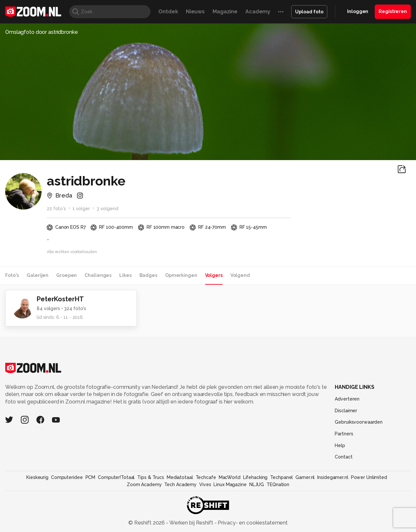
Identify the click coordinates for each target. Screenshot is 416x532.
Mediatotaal (180, 477)
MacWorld (230, 477)
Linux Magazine (230, 484)
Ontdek (168, 12)
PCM (91, 477)
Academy (258, 12)
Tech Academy (180, 484)
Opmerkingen (181, 275)
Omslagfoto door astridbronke (42, 32)
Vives (205, 484)
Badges (148, 275)
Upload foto (309, 12)
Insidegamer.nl (333, 477)
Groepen (66, 275)
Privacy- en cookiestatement (252, 523)
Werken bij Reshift (191, 523)
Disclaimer (346, 411)
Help (340, 445)
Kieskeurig (37, 477)
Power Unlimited (369, 477)
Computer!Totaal (116, 477)
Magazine (225, 12)
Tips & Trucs (151, 477)
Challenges (98, 275)
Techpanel (281, 477)
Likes (125, 275)
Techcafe (206, 477)
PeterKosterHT (60, 299)
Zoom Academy (144, 484)
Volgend (240, 275)
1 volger (81, 209)
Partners (344, 434)
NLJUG (257, 484)
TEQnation (278, 484)
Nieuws (195, 12)
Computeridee (67, 477)
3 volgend (107, 209)
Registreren (393, 11)
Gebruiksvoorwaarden (359, 422)
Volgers (214, 275)
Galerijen (38, 275)
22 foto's (56, 209)
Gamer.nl (305, 477)
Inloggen (358, 11)
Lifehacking (255, 477)
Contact (344, 457)
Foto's (12, 275)
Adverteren (347, 399)
